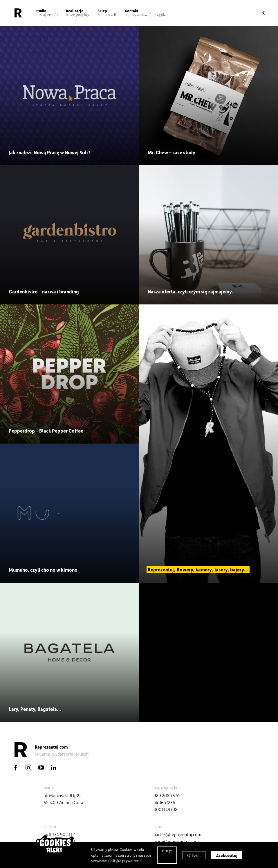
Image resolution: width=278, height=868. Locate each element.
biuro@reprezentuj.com (176, 841)
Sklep (107, 13)
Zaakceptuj (227, 855)
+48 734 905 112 (59, 834)
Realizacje (78, 13)
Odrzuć (194, 855)
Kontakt (145, 13)
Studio (47, 13)
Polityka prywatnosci (125, 861)
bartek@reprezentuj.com (177, 834)
